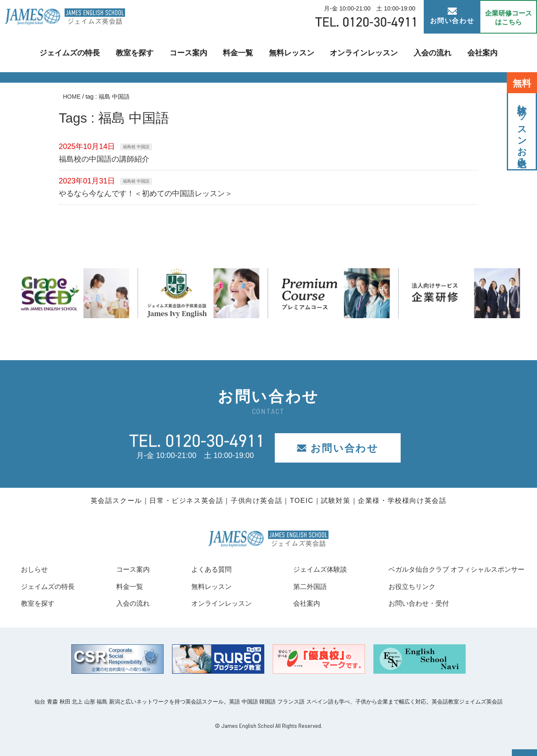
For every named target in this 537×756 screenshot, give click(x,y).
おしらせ (36, 569)
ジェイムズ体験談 (310, 569)
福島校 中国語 (136, 147)
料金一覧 (240, 53)
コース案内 (195, 53)
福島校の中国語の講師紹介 (104, 159)
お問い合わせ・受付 (405, 603)
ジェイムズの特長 (86, 53)
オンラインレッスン (356, 53)
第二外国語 (299, 586)
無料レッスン (290, 53)
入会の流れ (419, 53)
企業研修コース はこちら (508, 18)
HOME (72, 97)
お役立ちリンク (398, 586)
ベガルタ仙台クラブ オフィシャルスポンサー (448, 569)
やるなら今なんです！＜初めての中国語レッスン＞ (146, 194)
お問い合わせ (452, 16)
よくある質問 (203, 569)
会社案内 (465, 53)
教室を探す (145, 53)
